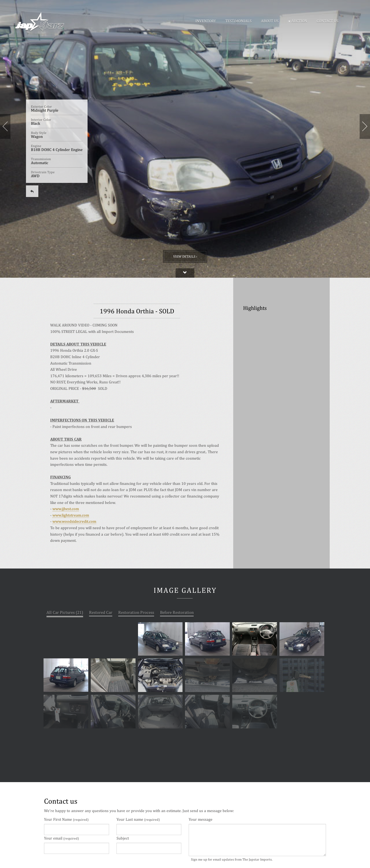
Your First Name (66, 819)
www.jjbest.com (66, 509)
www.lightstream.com (71, 515)
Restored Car (101, 612)
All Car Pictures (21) (65, 612)
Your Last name (138, 819)
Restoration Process (136, 612)
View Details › (185, 256)
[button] (299, 21)
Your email (61, 838)
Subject (123, 838)
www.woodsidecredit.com (74, 521)
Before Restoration (177, 612)
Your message (201, 819)
